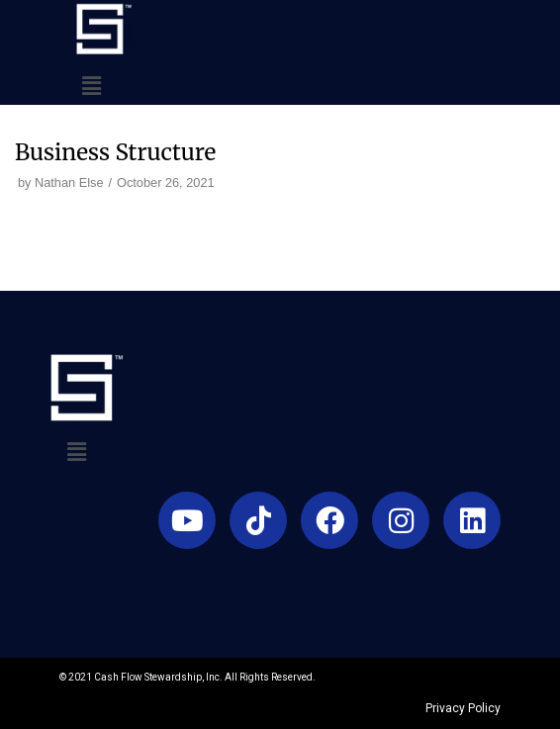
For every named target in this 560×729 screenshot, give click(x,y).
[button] (91, 86)
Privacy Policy (463, 708)
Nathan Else (69, 182)
